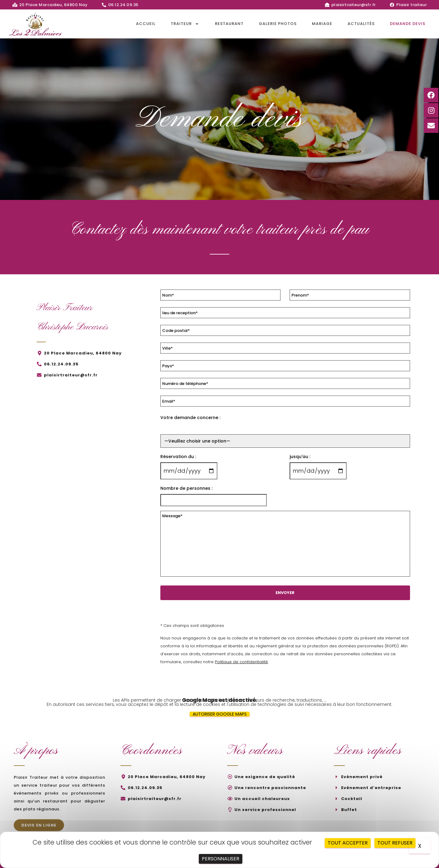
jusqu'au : (300, 457)
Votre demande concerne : (190, 418)
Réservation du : (178, 457)
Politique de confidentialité (241, 662)
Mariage (322, 24)
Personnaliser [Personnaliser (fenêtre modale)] (221, 859)
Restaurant (229, 24)
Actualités (361, 24)
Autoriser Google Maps (220, 714)
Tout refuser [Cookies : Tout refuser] (395, 843)
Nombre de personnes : (186, 488)
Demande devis (408, 24)
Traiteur (185, 24)
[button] (39, 825)
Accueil (146, 24)
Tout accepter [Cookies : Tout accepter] (348, 843)
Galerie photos (278, 24)
